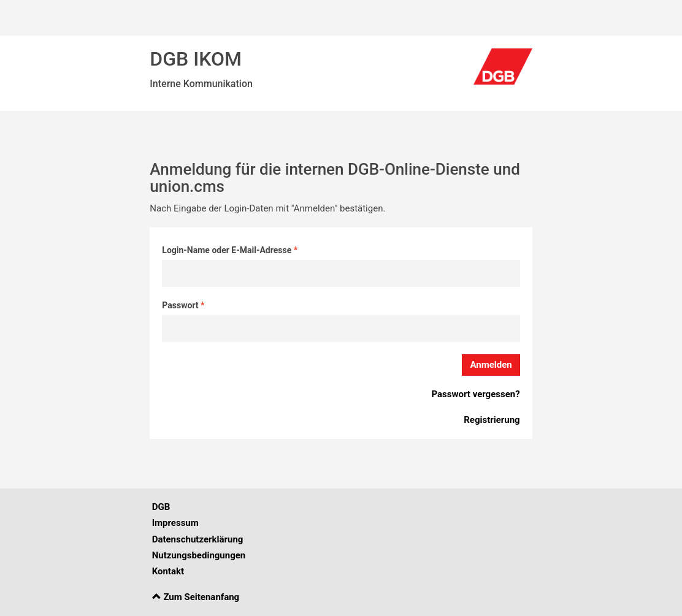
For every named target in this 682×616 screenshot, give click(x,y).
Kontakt (168, 571)
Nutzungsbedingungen (199, 555)
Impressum (175, 523)
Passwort (181, 305)
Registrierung (492, 420)
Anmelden (491, 365)
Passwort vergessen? (475, 394)
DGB (161, 507)
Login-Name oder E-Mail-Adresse (228, 250)
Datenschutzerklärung (198, 539)
